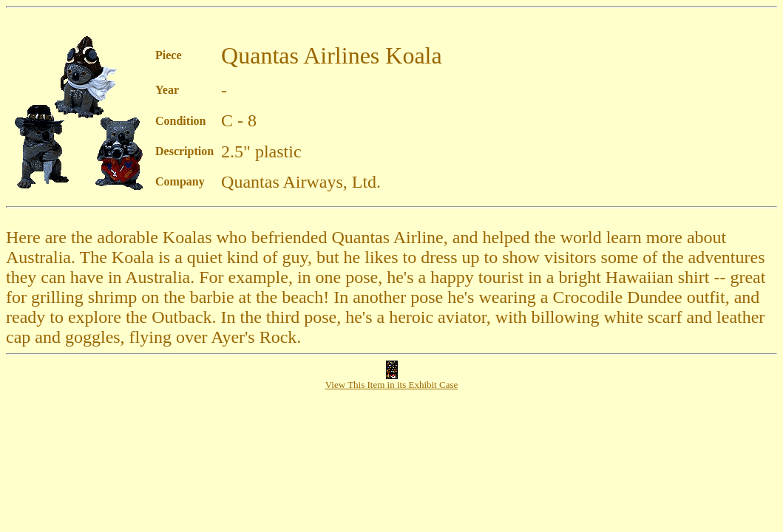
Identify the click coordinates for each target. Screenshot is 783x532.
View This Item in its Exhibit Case (392, 380)
